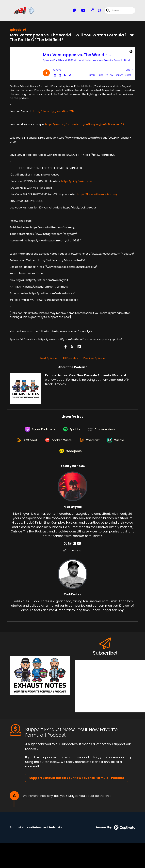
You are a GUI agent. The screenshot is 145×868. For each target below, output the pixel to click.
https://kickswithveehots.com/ (97, 195)
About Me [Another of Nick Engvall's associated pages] (73, 554)
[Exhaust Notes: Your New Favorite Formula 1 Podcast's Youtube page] (81, 11)
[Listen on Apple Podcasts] (40, 430)
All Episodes (70, 359)
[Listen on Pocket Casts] (58, 442)
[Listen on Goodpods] (71, 454)
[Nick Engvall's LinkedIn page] (74, 547)
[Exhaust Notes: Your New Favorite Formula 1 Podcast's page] (90, 11)
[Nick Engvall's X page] (66, 547)
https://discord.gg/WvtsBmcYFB (53, 112)
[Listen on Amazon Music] (103, 430)
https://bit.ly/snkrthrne (76, 182)
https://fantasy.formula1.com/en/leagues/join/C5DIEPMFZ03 (84, 125)
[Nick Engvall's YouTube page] (78, 547)
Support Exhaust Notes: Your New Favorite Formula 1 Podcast (77, 781)
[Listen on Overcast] (90, 442)
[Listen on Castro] (117, 442)
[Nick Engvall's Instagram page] (70, 547)
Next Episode (49, 359)
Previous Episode (94, 359)
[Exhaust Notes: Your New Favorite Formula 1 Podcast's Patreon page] (75, 11)
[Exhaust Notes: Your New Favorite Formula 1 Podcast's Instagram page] (98, 11)
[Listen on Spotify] (72, 430)
